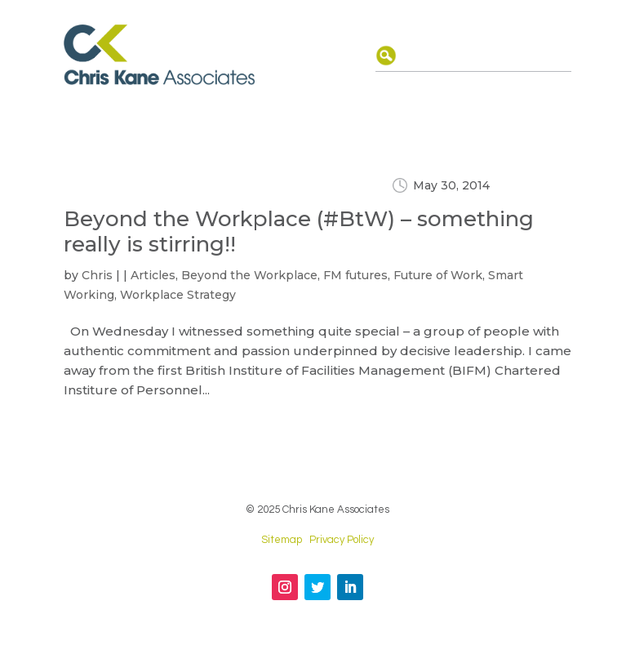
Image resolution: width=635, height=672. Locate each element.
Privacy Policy (342, 540)
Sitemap (282, 540)
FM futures (355, 275)
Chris (97, 275)
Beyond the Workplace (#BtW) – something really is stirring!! (299, 231)
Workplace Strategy (178, 295)
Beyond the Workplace (249, 275)
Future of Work (438, 275)
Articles (153, 275)
